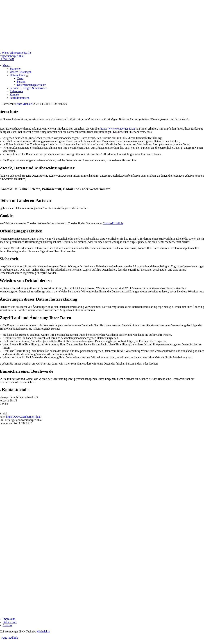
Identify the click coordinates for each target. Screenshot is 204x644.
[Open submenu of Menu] (11, 66)
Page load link (10, 638)
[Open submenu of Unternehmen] (27, 76)
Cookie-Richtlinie (113, 223)
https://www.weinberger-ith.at (118, 129)
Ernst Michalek (24, 104)
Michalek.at (44, 631)
